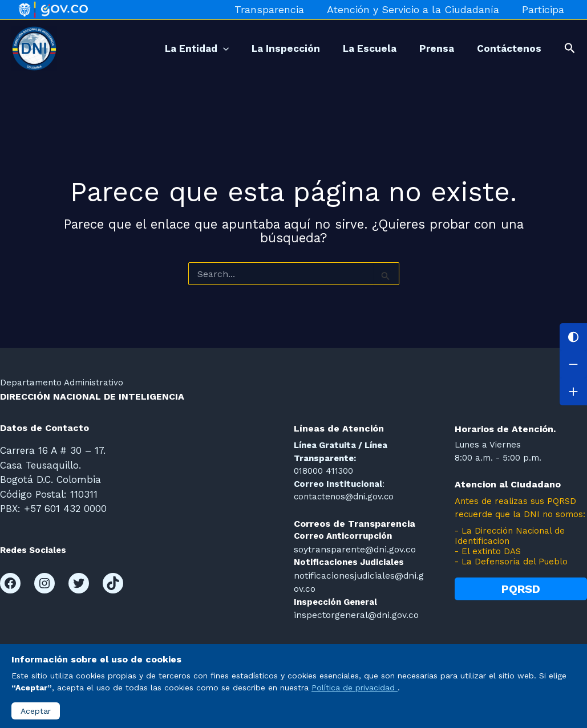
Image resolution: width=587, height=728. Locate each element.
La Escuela (355, 48)
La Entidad (171, 48)
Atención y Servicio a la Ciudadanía (416, 9)
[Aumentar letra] (573, 392)
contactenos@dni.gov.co (344, 497)
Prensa (428, 48)
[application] (197, 48)
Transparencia (275, 9)
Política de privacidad (355, 688)
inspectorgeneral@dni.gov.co (354, 613)
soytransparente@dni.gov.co (353, 549)
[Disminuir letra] (573, 364)
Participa (544, 9)
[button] (570, 48)
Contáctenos (506, 48)
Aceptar (36, 711)
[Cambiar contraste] (573, 337)
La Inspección (266, 48)
